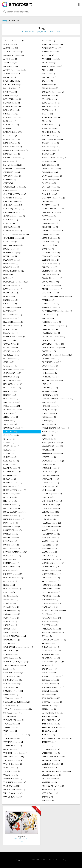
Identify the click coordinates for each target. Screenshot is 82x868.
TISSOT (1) (17, 735)
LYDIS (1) (11, 523)
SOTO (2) (13, 698)
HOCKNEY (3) (50, 395)
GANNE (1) (48, 340)
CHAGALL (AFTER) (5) (15, 194)
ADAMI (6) (49, 41)
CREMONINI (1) (14, 238)
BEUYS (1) (49, 110)
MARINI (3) (11, 537)
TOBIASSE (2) (11, 738)
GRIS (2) (9, 362)
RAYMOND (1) (12, 640)
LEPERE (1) (52, 494)
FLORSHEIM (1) (51, 322)
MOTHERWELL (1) (14, 578)
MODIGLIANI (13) (53, 563)
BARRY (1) (10, 92)
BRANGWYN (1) (13, 147)
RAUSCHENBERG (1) (15, 636)
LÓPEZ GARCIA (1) (15, 512)
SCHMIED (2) (53, 676)
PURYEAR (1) (50, 625)
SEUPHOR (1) (50, 684)
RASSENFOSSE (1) (53, 632)
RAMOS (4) (10, 629)
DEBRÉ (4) (10, 256)
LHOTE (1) (10, 501)
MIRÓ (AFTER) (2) (51, 559)
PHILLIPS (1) (11, 607)
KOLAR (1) (9, 450)
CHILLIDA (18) (13, 205)
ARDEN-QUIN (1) (52, 66)
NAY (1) (50, 581)
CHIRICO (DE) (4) (14, 209)
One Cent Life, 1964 (21, 839)
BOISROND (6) (52, 125)
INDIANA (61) (12, 406)
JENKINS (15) (49, 413)
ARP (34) (48, 70)
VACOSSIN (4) (15, 753)
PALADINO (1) (51, 596)
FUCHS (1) (10, 340)
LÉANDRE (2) (50, 483)
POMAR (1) (10, 621)
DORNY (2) (12, 285)
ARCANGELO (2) (11, 66)
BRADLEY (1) (12, 143)
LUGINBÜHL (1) (14, 519)
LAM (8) (48, 464)
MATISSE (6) (49, 548)
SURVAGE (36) (13, 713)
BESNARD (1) (11, 110)
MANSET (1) (11, 534)
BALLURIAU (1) (12, 88)
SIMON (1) (13, 691)
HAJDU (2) (49, 373)
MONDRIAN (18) (51, 567)
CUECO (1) (10, 242)
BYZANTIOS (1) (14, 168)
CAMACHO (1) (12, 172)
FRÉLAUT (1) (11, 333)
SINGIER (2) (50, 691)
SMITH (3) (11, 694)
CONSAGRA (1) (13, 231)
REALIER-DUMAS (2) (54, 640)
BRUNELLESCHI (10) (54, 158)
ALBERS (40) (11, 48)
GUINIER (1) (49, 369)
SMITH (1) (49, 694)
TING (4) (10, 731)
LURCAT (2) (49, 519)
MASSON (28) (12, 548)
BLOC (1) (10, 121)
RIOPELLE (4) (51, 651)
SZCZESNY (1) (10, 716)
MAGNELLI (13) (51, 523)
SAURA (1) (49, 669)
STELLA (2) (49, 709)
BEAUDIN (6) (50, 95)
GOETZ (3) (49, 351)
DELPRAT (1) (50, 260)
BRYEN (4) (49, 161)
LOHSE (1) (51, 508)
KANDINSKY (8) (13, 428)
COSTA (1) (50, 234)
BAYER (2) (11, 95)
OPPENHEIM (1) (51, 592)
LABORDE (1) (11, 461)
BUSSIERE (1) (50, 165)
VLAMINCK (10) (15, 782)
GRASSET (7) (50, 358)
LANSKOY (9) (12, 468)
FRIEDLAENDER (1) (14, 337)
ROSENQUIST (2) (52, 654)
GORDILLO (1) (11, 355)
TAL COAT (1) (12, 724)
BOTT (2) (10, 136)
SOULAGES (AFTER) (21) (17, 702)
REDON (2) (11, 643)
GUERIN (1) (50, 366)
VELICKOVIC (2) (52, 764)
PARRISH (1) (50, 600)
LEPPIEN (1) (10, 497)
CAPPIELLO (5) (52, 176)
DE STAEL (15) (51, 253)
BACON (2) (49, 77)
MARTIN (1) (11, 541)
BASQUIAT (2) (53, 92)
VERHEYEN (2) (49, 768)
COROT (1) (16, 234)
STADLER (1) (11, 705)
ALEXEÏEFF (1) (13, 52)
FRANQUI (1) (50, 329)
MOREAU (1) (51, 570)
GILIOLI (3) (11, 347)
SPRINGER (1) (52, 702)
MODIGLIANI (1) (12, 567)
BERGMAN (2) (51, 103)
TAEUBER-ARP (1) (14, 720)
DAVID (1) (11, 249)
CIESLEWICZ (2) (52, 212)
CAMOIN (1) (50, 172)
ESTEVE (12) (12, 307)
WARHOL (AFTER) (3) (53, 786)
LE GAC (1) (10, 479)
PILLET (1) (49, 614)
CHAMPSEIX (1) (13, 198)
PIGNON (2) (12, 614)
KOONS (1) (48, 450)
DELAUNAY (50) (51, 256)
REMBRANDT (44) (18, 647)
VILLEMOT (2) (13, 779)
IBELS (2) (12, 402)
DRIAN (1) (52, 289)
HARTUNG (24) (50, 377)
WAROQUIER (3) (14, 789)
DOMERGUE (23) (16, 282)
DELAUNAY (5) (12, 260)
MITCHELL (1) (11, 563)
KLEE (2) (9, 442)
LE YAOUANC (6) (13, 483)
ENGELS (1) (11, 300)
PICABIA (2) (50, 607)
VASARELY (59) (51, 760)
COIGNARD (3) (51, 220)
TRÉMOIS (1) (13, 742)
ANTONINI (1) (51, 59)
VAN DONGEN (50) (14, 757)
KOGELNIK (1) (11, 446)
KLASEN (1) (49, 439)
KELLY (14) (50, 431)
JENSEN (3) (11, 417)
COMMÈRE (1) (50, 227)
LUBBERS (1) (50, 516)
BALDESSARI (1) (12, 84)
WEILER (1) (48, 789)
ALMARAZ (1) (50, 52)
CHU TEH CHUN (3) (12, 212)
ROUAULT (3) (51, 658)
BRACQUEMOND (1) (53, 139)
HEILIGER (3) (13, 384)
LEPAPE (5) (11, 494)
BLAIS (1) (12, 117)
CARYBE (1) (8, 183)
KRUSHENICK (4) (53, 453)
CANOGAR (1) (12, 176)
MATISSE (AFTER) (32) (15, 552)
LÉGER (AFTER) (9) (15, 490)
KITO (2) (9, 439)
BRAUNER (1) (12, 154)
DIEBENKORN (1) (14, 271)
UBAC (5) (48, 746)
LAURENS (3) (50, 472)
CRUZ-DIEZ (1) (51, 238)
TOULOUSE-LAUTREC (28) (57, 738)
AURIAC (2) (12, 74)
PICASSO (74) (12, 610)
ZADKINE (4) (47, 797)
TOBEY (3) (48, 735)
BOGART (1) (11, 125)
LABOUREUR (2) (53, 461)
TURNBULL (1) (13, 746)
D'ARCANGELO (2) (13, 245)
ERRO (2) (50, 304)
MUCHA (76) (51, 578)
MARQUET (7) (50, 537)
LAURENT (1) (12, 475)
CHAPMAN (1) (54, 198)
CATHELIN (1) (51, 187)
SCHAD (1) (11, 676)
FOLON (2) (13, 326)
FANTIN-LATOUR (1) (57, 311)
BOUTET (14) (12, 139)
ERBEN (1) (48, 300)
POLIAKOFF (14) (51, 618)
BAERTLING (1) (12, 81)
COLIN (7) (9, 223)
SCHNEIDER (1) (13, 680)
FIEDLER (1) (12, 318)
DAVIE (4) (48, 249)
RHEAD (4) (50, 647)
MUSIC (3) (10, 581)
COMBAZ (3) (12, 227)
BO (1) (46, 121)
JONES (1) (10, 421)
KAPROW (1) (11, 431)
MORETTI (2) (13, 574)
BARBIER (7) (50, 88)
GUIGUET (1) (15, 369)
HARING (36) (11, 377)
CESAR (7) (12, 190)
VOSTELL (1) (49, 782)
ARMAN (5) (15, 70)
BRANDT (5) (50, 143)
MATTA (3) (50, 552)
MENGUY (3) (12, 556)
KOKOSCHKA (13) (52, 446)
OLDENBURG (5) (51, 589)
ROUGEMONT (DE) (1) (53, 662)
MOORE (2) (11, 570)
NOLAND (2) (12, 589)
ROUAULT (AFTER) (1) (16, 662)
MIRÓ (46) (10, 559)
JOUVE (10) (10, 424)
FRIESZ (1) (54, 337)
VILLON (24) (50, 779)
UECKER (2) (12, 749)
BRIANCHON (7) (14, 158)
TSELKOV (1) (49, 742)
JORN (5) (48, 421)
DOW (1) (13, 289)
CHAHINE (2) (50, 194)
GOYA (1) (11, 358)
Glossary (59, 860)
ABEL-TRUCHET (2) (14, 41)
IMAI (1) (49, 402)
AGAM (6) (10, 44)
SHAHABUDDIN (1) (53, 687)
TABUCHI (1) (50, 716)
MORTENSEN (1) (52, 574)
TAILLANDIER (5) (51, 720)
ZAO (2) (48, 800)
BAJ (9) (47, 81)
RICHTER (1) (11, 651)
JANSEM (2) (10, 413)
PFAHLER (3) (51, 603)
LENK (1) (49, 490)
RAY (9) (47, 636)
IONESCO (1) (50, 406)
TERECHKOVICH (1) (55, 727)
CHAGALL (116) (51, 190)
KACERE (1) (49, 424)
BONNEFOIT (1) (51, 132)
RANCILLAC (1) (52, 629)
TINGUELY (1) (50, 731)
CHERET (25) (49, 201)
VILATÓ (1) (11, 775)
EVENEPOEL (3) (51, 307)
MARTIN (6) (50, 541)
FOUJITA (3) (54, 326)
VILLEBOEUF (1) (51, 775)
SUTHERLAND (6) (52, 713)
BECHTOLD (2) (12, 99)
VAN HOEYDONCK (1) (53, 757)
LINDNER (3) (12, 505)
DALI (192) (50, 245)
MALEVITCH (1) (52, 526)
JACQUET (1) (50, 410)
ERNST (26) (10, 304)
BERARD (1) (12, 103)
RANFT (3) (11, 632)
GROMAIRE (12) (52, 362)
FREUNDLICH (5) (51, 333)
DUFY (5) (9, 296)
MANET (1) (50, 530)
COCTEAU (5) (11, 220)
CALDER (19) (51, 168)
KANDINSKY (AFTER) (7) (55, 428)
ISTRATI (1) (13, 410)
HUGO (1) (11, 399)
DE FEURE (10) (13, 253)
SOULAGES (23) (51, 698)
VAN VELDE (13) (13, 760)
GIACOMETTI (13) (53, 344)
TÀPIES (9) (11, 727)
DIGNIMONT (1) (51, 271)
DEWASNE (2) (11, 267)
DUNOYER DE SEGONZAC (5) (57, 296)
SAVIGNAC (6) (13, 673)
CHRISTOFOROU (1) (53, 209)
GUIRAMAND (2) (12, 373)
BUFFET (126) (13, 165)
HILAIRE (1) (50, 391)
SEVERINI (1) (11, 687)
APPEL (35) (10, 63)
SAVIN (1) (49, 673)
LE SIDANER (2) (51, 479)
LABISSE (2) (49, 457)
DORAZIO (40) (50, 282)
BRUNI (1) (10, 161)
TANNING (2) (51, 724)
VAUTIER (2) (13, 764)
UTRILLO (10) (51, 749)
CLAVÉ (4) (49, 216)
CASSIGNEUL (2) (15, 187)
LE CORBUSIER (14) (50, 475)
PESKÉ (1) (10, 603)
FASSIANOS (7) (13, 315)
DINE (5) (8, 274)
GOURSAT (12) (57, 355)
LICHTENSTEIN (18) (52, 501)
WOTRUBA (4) (50, 793)
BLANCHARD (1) (51, 117)
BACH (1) (10, 77)
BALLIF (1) (49, 84)
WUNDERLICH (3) (13, 797)
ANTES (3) (10, 59)
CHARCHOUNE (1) (14, 201)
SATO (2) (47, 665)
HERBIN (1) (50, 388)
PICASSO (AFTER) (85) (54, 610)
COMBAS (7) (50, 223)
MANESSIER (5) (13, 530)
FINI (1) (48, 318)
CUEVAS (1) (50, 242)
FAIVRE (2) (10, 311)
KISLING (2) (11, 435)
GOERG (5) (11, 351)
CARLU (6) (10, 179)
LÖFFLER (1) (12, 508)
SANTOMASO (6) (15, 665)
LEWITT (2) (48, 497)
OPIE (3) (9, 592)
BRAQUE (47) (51, 147)
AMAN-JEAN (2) (14, 55)
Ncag (5, 20)
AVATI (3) (48, 74)
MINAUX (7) (49, 556)
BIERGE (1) (11, 114)
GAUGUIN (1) (11, 344)
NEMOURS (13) (51, 585)
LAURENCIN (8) (12, 472)
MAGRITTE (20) (12, 526)
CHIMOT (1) (50, 205)
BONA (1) (7, 128)
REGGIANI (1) (50, 643)
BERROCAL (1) (12, 106)
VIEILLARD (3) (12, 771)
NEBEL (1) (9, 585)
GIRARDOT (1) (54, 347)
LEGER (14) (50, 486)
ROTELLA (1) (12, 658)
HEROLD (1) (12, 391)
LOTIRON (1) (12, 516)
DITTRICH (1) (50, 274)
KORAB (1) (10, 453)
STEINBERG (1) (50, 705)
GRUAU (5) (10, 366)
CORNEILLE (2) (52, 231)
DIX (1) (8, 278)
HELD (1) (46, 384)
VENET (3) (11, 768)
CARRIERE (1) (51, 179)
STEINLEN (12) (18, 709)
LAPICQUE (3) (51, 468)
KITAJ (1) (47, 435)
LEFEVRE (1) (11, 486)
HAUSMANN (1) (12, 380)
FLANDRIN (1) (13, 322)
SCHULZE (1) (51, 680)
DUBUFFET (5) (11, 293)
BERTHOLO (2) (50, 106)
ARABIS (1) (49, 63)
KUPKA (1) (10, 457)
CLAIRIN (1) (14, 216)
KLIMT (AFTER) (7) (53, 442)
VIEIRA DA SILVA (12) (56, 771)
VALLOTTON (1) (51, 753)
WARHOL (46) (11, 786)
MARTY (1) (11, 545)
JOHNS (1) (49, 417)
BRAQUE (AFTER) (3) (16, 150)
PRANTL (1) (10, 625)
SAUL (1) (9, 669)
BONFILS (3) (50, 128)
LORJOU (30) (51, 512)
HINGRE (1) (10, 395)
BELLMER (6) (49, 99)
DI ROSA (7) (49, 267)
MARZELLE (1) (50, 545)
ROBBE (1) (11, 654)
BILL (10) (47, 114)
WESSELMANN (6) (13, 793)
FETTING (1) (50, 315)
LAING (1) (10, 464)
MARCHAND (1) (51, 534)
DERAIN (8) (11, 263)
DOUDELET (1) (51, 285)
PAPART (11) (11, 600)
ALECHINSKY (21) (52, 48)
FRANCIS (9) (10, 329)
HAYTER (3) (53, 380)
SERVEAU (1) (12, 684)
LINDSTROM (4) (51, 505)
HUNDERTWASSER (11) (57, 399)
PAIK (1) (11, 596)
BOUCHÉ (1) (50, 136)
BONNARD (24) (13, 132)
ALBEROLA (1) (53, 44)
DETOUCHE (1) (51, 263)
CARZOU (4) (49, 183)
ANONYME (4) (48, 55)
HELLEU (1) (12, 388)
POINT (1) (11, 618)
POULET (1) (51, 621)
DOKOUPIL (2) (52, 278)
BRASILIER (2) (50, 150)
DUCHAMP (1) (51, 293)
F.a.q (64, 860)
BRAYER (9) (49, 154)
